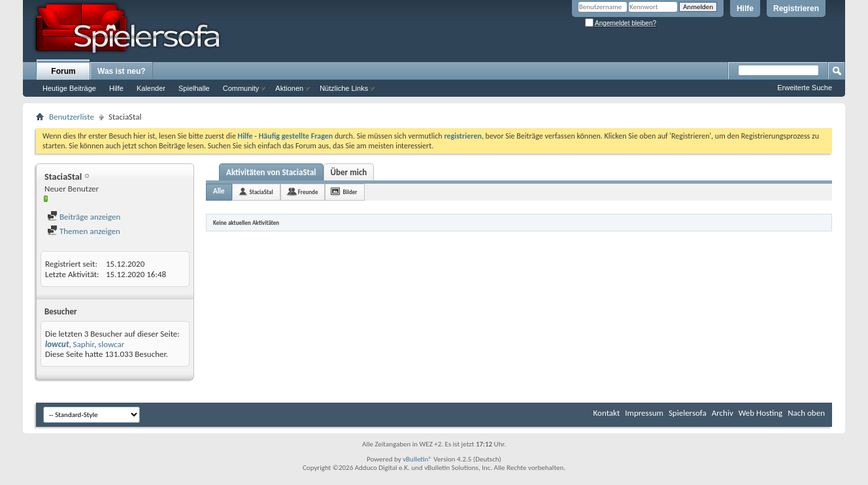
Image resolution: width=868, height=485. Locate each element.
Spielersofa (688, 413)
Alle (219, 191)
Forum (63, 71)
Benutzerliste (72, 117)
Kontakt (607, 413)
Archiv (723, 413)
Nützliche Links (344, 88)
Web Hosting (760, 413)
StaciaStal (261, 192)
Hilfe (745, 8)
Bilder (350, 192)
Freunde (308, 192)
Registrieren (796, 8)
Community (241, 88)
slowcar (111, 344)
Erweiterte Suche (805, 88)
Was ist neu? (122, 71)
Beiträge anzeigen (84, 217)
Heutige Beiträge (69, 88)
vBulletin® (417, 459)
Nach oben (806, 413)
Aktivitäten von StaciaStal (271, 172)
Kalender (151, 88)
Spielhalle (194, 88)
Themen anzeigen (84, 231)
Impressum (644, 413)
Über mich (349, 172)
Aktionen (289, 88)
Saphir (84, 344)
